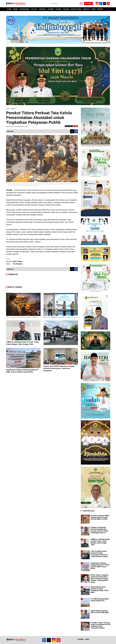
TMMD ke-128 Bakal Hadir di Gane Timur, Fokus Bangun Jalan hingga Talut (100, 542)
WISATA (86, 9)
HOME (9, 9)
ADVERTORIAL (76, 9)
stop (76, 126)
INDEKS (100, 9)
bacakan (69, 126)
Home (8, 109)
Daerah (13, 109)
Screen (88, 3)
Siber (87, 639)
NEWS (16, 9)
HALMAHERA (24, 9)
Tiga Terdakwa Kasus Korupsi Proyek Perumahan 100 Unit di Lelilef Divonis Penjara (99, 554)
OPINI (93, 9)
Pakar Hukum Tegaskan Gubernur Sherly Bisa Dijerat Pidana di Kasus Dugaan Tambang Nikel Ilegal (100, 579)
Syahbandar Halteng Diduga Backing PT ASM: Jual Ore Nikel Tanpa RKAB (100, 566)
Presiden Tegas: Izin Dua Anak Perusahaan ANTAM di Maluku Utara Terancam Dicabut (100, 625)
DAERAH (42, 9)
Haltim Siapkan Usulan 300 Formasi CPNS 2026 (100, 612)
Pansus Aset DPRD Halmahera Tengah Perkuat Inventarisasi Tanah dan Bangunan (59, 368)
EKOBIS (58, 9)
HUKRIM (51, 9)
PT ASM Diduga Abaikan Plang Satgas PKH (100, 600)
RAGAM (66, 9)
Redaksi (81, 639)
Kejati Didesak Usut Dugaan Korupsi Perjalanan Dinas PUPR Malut (99, 590)
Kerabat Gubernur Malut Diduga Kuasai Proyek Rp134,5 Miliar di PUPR (100, 517)
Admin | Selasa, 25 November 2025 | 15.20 (17, 126)
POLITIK (34, 9)
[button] (108, 8)
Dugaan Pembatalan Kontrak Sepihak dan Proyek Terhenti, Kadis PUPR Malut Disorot (99, 530)
